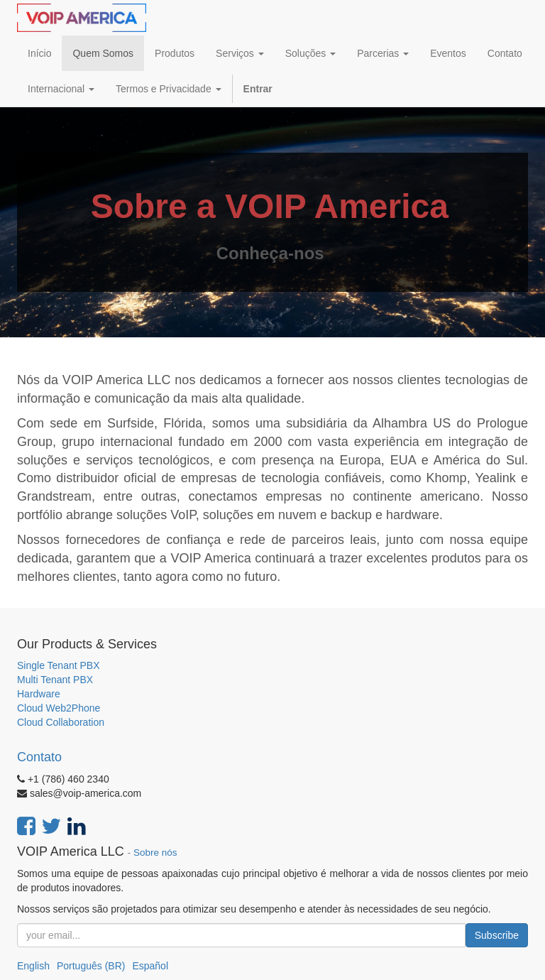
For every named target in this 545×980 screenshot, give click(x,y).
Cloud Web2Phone (59, 708)
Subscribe (497, 935)
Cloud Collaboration (61, 722)
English (33, 966)
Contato (39, 757)
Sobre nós (155, 853)
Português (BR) (91, 966)
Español (150, 966)
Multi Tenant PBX (55, 680)
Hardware (39, 694)
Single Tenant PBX (59, 665)
